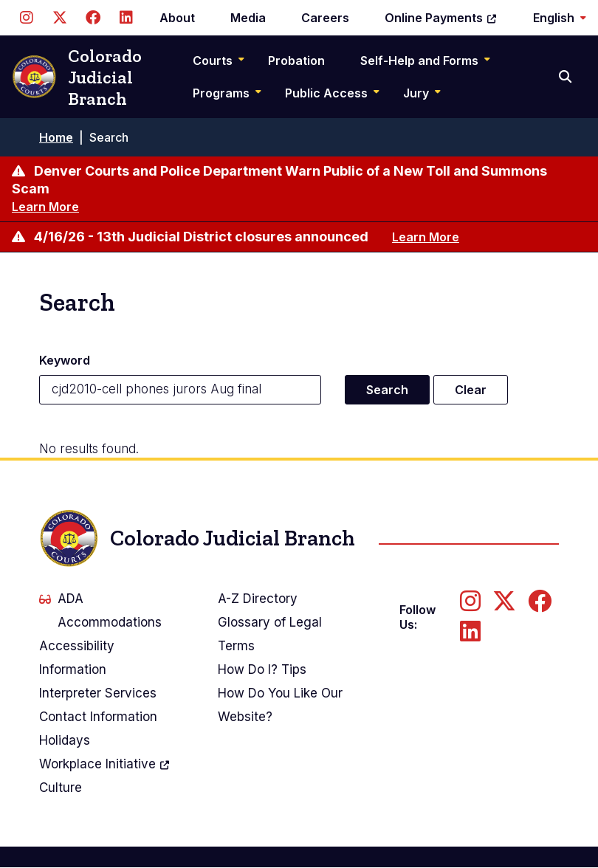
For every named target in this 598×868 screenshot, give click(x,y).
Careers (325, 18)
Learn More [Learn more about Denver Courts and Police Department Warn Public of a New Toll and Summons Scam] (45, 207)
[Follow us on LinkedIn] (126, 18)
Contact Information (98, 717)
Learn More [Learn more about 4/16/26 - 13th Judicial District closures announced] (426, 237)
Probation (296, 61)
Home (56, 137)
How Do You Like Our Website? (280, 705)
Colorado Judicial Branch (77, 77)
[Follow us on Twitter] (59, 18)
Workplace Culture (105, 774)
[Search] (567, 77)
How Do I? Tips (262, 669)
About (177, 18)
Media (248, 18)
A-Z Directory (258, 599)
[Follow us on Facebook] (93, 18)
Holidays (65, 740)
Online (441, 18)
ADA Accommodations (100, 610)
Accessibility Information (77, 658)
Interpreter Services (98, 693)
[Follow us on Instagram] (26, 18)
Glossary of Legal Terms (270, 634)
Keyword (65, 360)
